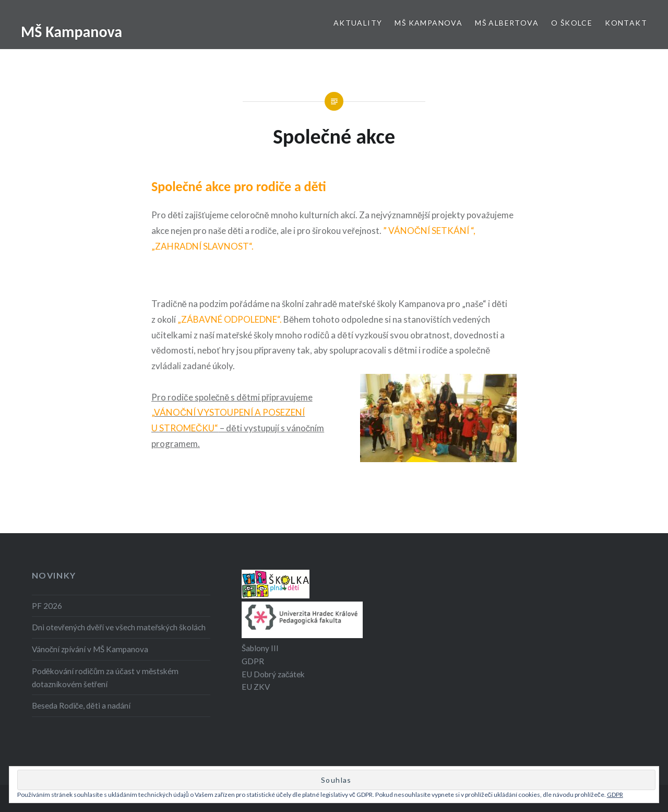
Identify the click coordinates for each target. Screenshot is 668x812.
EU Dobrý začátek (273, 674)
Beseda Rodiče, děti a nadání (81, 705)
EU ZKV (256, 687)
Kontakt (626, 23)
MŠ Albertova (507, 23)
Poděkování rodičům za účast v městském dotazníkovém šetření (105, 678)
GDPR (253, 661)
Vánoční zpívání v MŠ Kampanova (90, 649)
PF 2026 (47, 606)
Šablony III (260, 648)
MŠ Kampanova (71, 32)
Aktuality (358, 23)
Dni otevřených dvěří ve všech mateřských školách (119, 627)
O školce (572, 23)
